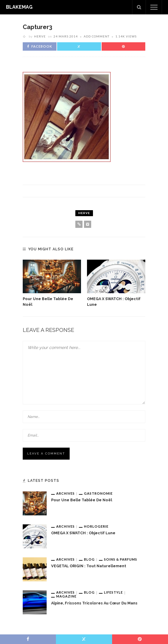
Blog (89, 559)
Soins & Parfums (121, 559)
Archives (65, 493)
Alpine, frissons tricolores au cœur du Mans (94, 603)
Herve (40, 36)
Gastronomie (98, 493)
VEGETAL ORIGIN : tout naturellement (89, 566)
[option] (52, 283)
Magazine (66, 596)
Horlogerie (96, 526)
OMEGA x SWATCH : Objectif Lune (83, 533)
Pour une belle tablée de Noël (82, 500)
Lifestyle (113, 592)
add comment (97, 36)
